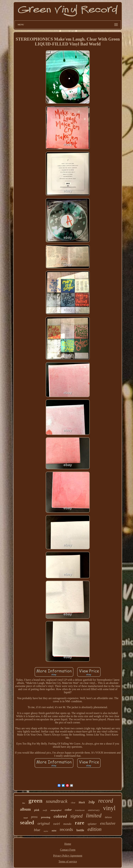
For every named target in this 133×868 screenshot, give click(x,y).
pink (37, 810)
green (35, 801)
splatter (92, 824)
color (68, 810)
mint (54, 831)
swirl (57, 824)
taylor (46, 831)
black (82, 802)
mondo (67, 824)
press (34, 817)
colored (60, 816)
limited (94, 815)
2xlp (92, 802)
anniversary (94, 810)
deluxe (108, 817)
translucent (80, 810)
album (25, 809)
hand (26, 818)
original (44, 823)
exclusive (108, 823)
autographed (56, 810)
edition (94, 829)
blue (37, 830)
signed (76, 816)
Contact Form (68, 850)
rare (79, 823)
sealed (27, 822)
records (66, 829)
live (24, 803)
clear (73, 803)
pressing (46, 817)
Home (68, 844)
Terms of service (68, 861)
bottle (80, 830)
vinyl (109, 808)
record (106, 801)
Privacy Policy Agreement (68, 856)
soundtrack (57, 801)
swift (45, 810)
